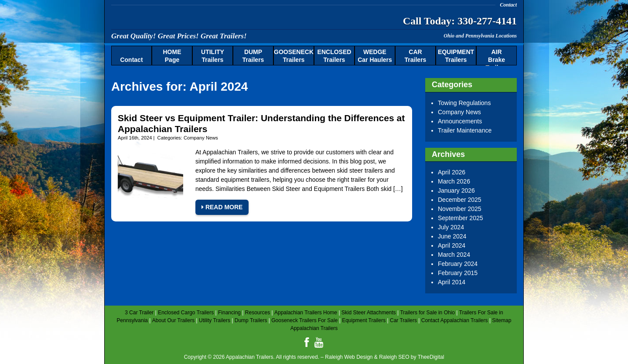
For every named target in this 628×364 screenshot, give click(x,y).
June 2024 (452, 236)
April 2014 (452, 282)
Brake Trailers (497, 57)
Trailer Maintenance (465, 130)
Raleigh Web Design (349, 357)
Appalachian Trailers (196, 19)
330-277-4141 (487, 21)
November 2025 (460, 209)
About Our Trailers (173, 320)
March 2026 (454, 181)
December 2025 (460, 200)
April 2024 (452, 245)
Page (172, 56)
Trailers (213, 56)
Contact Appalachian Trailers (455, 320)
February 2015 (458, 273)
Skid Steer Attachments (369, 313)
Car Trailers (403, 320)
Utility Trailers (215, 320)
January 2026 (456, 191)
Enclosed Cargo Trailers (186, 313)
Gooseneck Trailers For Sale (304, 320)
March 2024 (454, 255)
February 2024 (458, 264)
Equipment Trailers (364, 320)
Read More (222, 207)
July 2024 (451, 227)
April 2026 (452, 172)
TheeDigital (431, 357)
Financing (229, 313)
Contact (508, 5)
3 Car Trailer (139, 313)
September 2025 (461, 218)
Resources (258, 313)
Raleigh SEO (394, 357)
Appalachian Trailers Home (306, 313)
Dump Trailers (251, 320)
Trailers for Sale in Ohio (427, 313)
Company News (201, 138)
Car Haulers (375, 56)
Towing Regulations (464, 103)
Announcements (460, 121)
